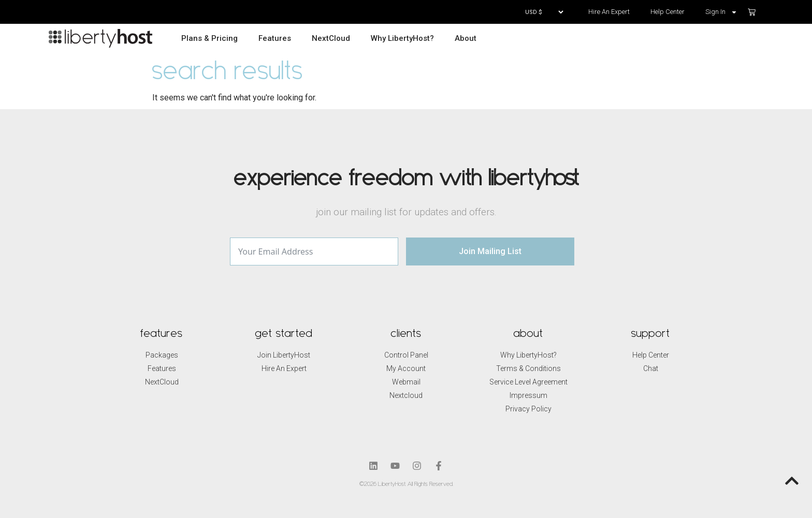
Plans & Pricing (209, 38)
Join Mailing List (490, 251)
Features (275, 38)
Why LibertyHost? (402, 38)
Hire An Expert (609, 12)
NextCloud (331, 38)
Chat (651, 368)
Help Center (668, 12)
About (466, 38)
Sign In (721, 12)
